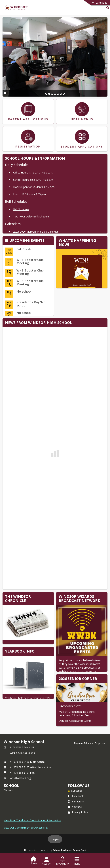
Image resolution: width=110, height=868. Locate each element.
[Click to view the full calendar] (7, 241)
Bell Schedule (21, 209)
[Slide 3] (52, 94)
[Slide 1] (46, 94)
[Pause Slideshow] (5, 93)
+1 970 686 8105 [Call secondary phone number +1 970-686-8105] (20, 767)
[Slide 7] (64, 94)
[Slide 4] (55, 94)
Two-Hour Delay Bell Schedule (31, 216)
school (11, 785)
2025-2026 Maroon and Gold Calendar (36, 232)
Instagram (76, 801)
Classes (8, 790)
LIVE (81, 668)
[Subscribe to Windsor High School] (75, 791)
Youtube (75, 807)
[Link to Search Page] (107, 8)
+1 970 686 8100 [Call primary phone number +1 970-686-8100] (20, 762)
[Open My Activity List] (62, 861)
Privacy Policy (78, 812)
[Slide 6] (61, 94)
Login (55, 839)
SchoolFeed (80, 850)
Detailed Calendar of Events (75, 721)
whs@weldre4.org (20, 778)
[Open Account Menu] (47, 861)
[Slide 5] (58, 94)
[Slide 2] (49, 94)
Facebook (76, 796)
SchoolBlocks (60, 850)
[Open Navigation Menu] (77, 861)
